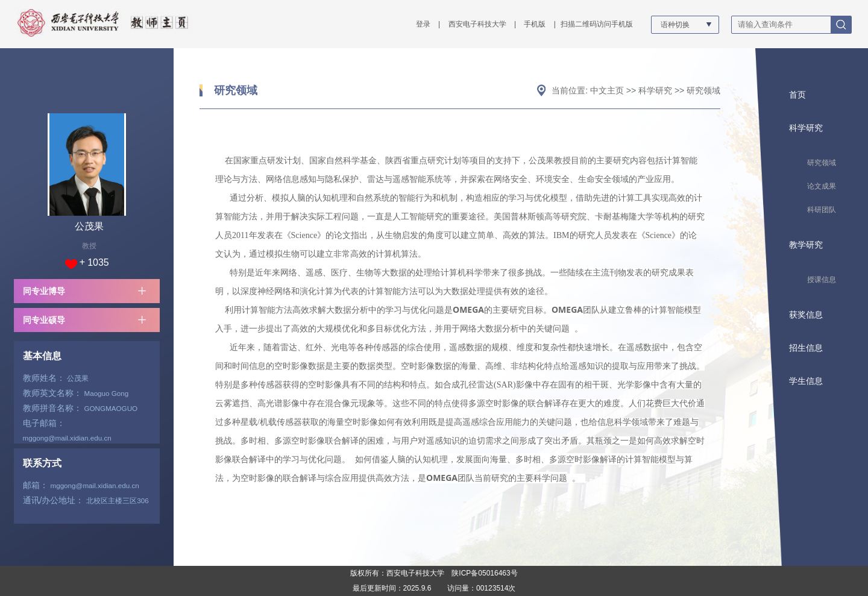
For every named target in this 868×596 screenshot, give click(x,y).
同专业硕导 (44, 320)
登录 (423, 24)
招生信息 (806, 348)
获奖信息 (806, 315)
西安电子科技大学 (477, 24)
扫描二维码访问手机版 (597, 24)
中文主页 (607, 90)
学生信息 (806, 381)
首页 (797, 95)
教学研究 (806, 245)
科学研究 (655, 90)
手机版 (535, 24)
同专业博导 (44, 291)
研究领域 (236, 90)
